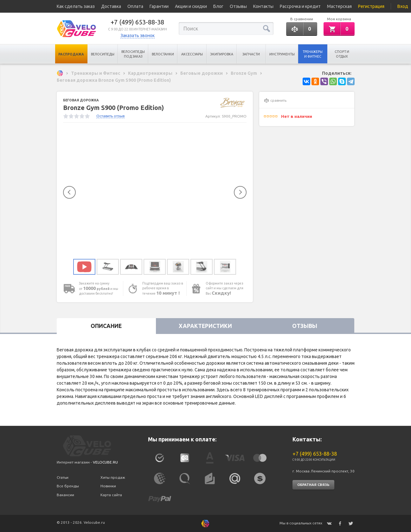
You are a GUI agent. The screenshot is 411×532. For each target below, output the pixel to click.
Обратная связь (313, 485)
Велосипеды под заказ (133, 54)
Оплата (135, 6)
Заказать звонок (138, 35)
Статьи (63, 477)
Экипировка (222, 54)
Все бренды (68, 486)
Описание (106, 326)
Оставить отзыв (110, 116)
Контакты (263, 6)
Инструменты (282, 54)
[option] (155, 192)
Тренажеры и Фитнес (313, 54)
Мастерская (339, 6)
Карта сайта (111, 495)
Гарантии (159, 6)
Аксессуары (192, 54)
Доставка (111, 6)
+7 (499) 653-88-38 (137, 22)
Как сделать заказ (76, 6)
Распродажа (71, 54)
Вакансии (65, 495)
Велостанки (163, 54)
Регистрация (371, 6)
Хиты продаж (113, 477)
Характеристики (205, 326)
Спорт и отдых (342, 54)
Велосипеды (103, 54)
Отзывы (238, 6)
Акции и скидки (191, 6)
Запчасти (251, 54)
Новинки (108, 486)
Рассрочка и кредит (300, 6)
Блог (218, 6)
